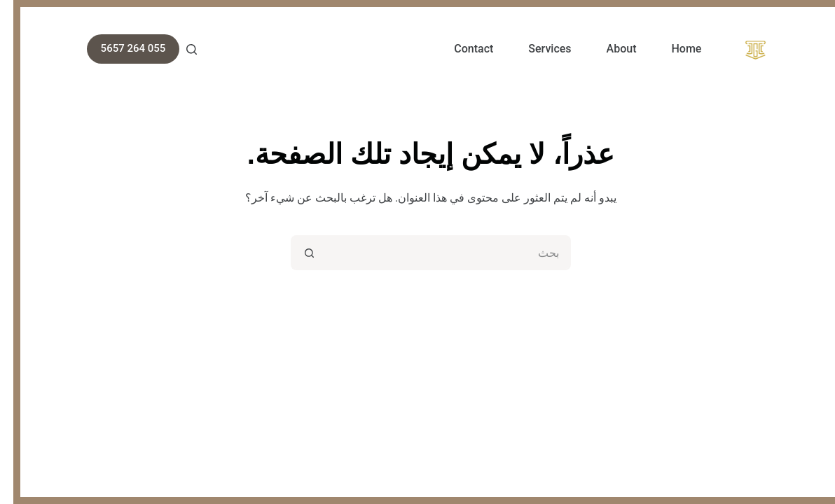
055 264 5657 (120, 48)
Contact (460, 49)
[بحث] (178, 49)
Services (536, 49)
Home (673, 49)
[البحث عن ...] (435, 253)
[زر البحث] (295, 253)
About (608, 49)
